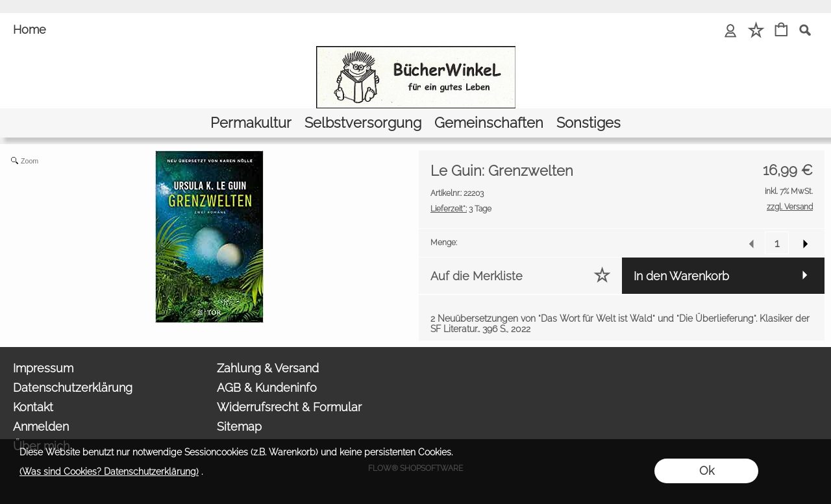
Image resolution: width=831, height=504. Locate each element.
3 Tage (461, 209)
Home (30, 30)
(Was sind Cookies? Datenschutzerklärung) (109, 472)
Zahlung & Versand (268, 368)
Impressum (43, 368)
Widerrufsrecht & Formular (289, 407)
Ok (707, 471)
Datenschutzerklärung (73, 388)
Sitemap (239, 426)
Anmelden (41, 426)
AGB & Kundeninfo (267, 388)
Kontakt (33, 407)
